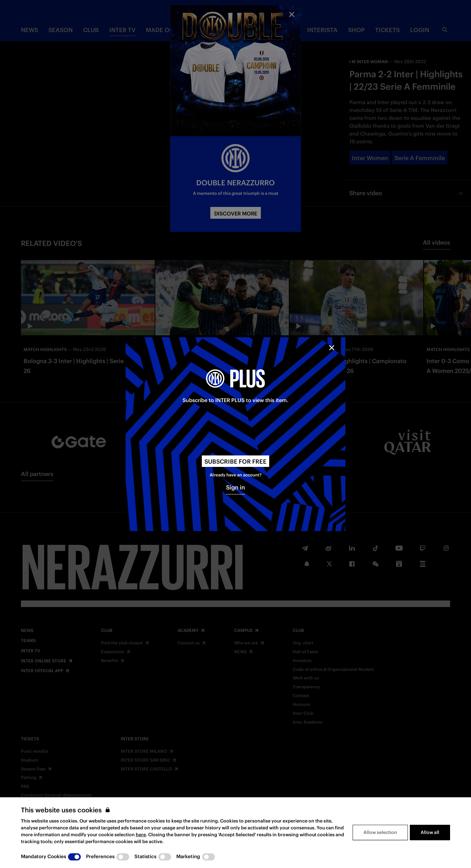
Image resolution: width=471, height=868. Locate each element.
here (141, 835)
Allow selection (380, 832)
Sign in (235, 487)
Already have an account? (236, 475)
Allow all (430, 832)
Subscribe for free (235, 462)
